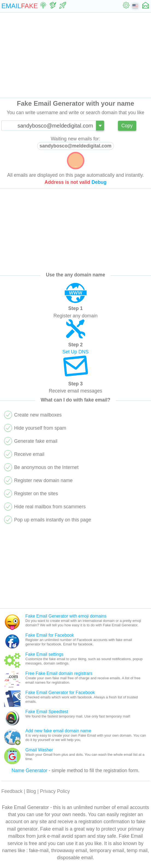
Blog (31, 791)
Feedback (12, 791)
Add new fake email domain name (58, 731)
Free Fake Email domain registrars (59, 673)
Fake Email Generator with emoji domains (66, 616)
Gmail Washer (39, 750)
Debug (99, 182)
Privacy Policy (55, 791)
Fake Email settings (45, 654)
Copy (127, 126)
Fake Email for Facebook (50, 635)
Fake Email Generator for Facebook (60, 693)
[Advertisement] (76, 55)
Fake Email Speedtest (47, 712)
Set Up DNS (76, 352)
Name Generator (29, 770)
